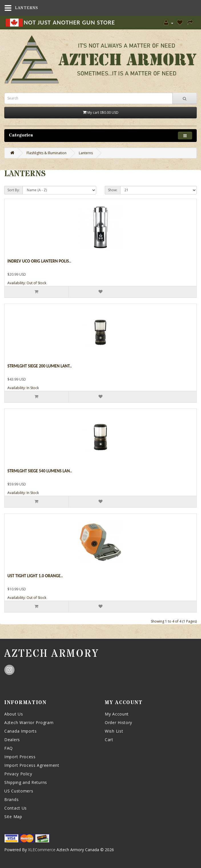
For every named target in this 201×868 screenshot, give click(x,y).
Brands (11, 799)
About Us (14, 714)
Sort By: (14, 190)
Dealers (12, 740)
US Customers (19, 791)
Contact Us (16, 808)
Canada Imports (21, 731)
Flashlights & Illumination (47, 153)
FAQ (9, 748)
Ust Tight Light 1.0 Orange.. (35, 576)
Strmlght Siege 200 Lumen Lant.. (40, 366)
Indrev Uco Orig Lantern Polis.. (39, 261)
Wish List (114, 731)
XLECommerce (42, 850)
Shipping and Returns (26, 782)
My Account (117, 714)
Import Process (20, 757)
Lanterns (86, 153)
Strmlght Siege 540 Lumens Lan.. (40, 471)
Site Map (13, 817)
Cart (109, 740)
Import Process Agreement (32, 765)
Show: (113, 190)
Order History (118, 722)
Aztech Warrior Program (29, 722)
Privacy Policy (18, 774)
